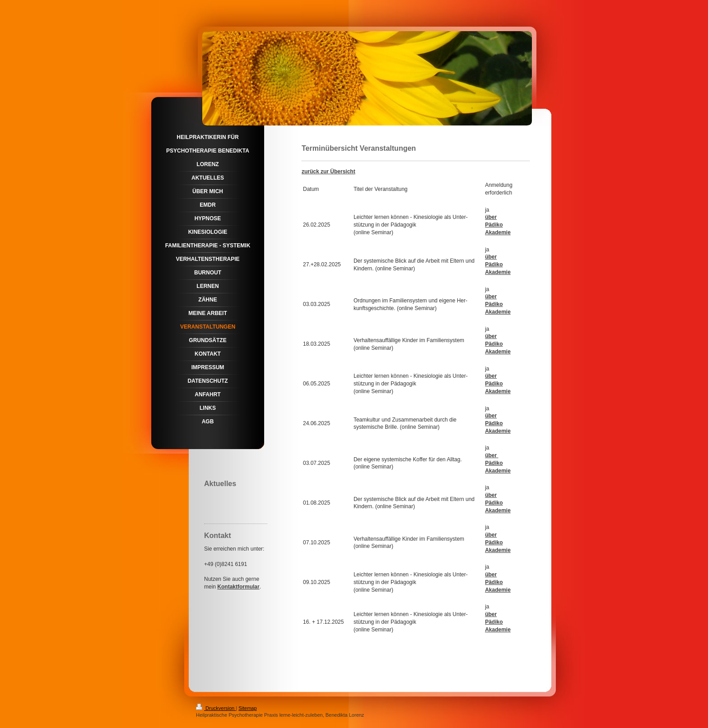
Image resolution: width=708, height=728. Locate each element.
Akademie (498, 232)
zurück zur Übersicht (328, 172)
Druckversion (216, 708)
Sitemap (247, 708)
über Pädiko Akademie (498, 423)
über (491, 217)
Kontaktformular (238, 587)
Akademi (496, 590)
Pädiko (494, 225)
